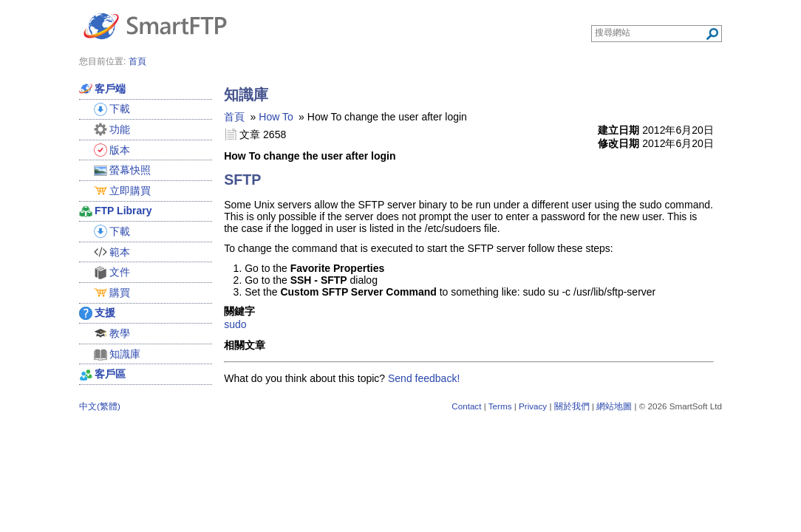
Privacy (533, 406)
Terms (500, 406)
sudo (235, 324)
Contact (466, 406)
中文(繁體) (100, 406)
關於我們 (572, 406)
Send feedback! (424, 378)
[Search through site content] (650, 33)
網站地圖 (614, 406)
